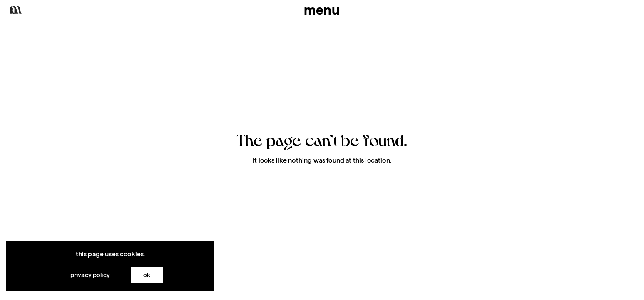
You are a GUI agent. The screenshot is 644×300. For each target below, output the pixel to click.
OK (147, 276)
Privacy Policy (90, 276)
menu (322, 10)
